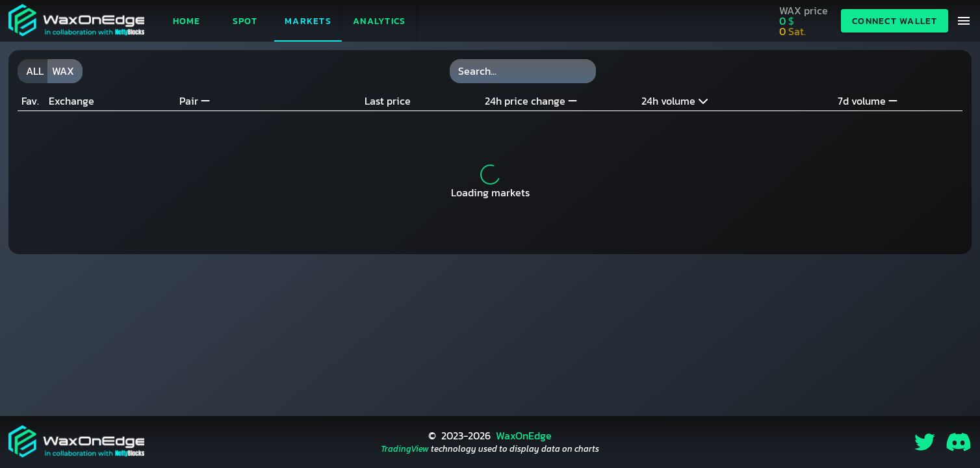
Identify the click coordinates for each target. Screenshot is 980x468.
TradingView (405, 449)
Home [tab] (187, 21)
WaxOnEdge (524, 435)
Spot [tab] (245, 21)
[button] (379, 21)
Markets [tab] (308, 21)
